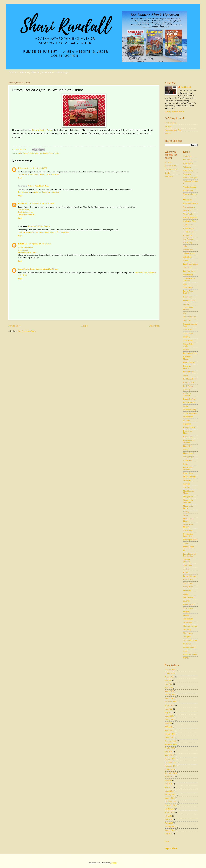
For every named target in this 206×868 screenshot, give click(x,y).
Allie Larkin (188, 235)
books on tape (188, 288)
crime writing (188, 340)
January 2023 (170, 698)
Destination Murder (190, 353)
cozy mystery (188, 333)
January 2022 (170, 720)
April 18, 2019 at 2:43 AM (41, 244)
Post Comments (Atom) (27, 331)
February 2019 (170, 795)
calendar (186, 304)
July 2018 (168, 816)
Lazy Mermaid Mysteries (189, 441)
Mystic (186, 515)
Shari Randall (43, 153)
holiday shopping (189, 410)
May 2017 (168, 834)
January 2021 (170, 737)
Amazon (168, 162)
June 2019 (168, 784)
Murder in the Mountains (188, 501)
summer (186, 615)
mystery (186, 512)
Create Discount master (27, 215)
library (186, 450)
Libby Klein (188, 446)
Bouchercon (188, 297)
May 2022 (168, 713)
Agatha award (188, 225)
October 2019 (170, 770)
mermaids (187, 487)
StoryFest (187, 612)
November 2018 (171, 805)
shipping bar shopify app (41, 192)
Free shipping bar (25, 192)
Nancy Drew (188, 530)
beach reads (187, 268)
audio (20, 153)
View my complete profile (174, 112)
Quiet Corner (188, 565)
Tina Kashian (188, 633)
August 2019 (169, 777)
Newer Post (14, 326)
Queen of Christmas (187, 561)
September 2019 (171, 773)
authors (186, 260)
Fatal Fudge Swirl (190, 379)
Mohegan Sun (188, 497)
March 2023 (169, 691)
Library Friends (189, 453)
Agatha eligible (189, 228)
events (185, 375)
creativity (187, 337)
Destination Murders (187, 358)
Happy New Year (189, 399)
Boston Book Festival (188, 292)
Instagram (168, 126)
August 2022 (169, 705)
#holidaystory (188, 190)
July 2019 (168, 780)
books (185, 284)
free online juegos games (27, 252)
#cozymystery (188, 171)
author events (188, 250)
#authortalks (188, 156)
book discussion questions (189, 279)
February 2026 (170, 670)
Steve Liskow (188, 608)
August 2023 (169, 677)
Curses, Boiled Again (42, 130)
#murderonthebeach (190, 203)
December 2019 (171, 762)
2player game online (26, 247)
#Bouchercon (188, 163)
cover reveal (188, 330)
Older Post (154, 326)
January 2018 (170, 830)
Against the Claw (189, 221)
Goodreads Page (171, 123)
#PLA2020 (187, 211)
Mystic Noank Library (188, 520)
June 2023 (168, 684)
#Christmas (187, 167)
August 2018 (169, 812)
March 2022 (169, 716)
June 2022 (168, 709)
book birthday (188, 275)
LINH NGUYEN (25, 203)
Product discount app (26, 212)
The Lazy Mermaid (190, 626)
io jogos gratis (23, 250)
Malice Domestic (189, 477)
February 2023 (170, 695)
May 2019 (168, 787)
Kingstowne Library (188, 432)
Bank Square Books (190, 264)
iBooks (167, 173)
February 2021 (170, 734)
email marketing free (52, 232)
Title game (187, 637)
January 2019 (170, 798)
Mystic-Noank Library (188, 526)
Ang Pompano (188, 239)
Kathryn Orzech (189, 428)
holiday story (188, 417)
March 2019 (169, 791)
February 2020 (170, 759)
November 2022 (171, 702)
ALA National (188, 232)
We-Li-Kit (187, 644)
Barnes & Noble (171, 166)
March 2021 (169, 730)
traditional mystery (190, 640)
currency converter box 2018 (49, 174)
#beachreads (188, 160)
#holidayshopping (190, 187)
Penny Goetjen (189, 547)
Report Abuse (171, 848)
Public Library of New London (189, 555)
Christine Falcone (190, 317)
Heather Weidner (189, 402)
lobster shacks (188, 473)
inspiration (187, 424)
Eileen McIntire (189, 372)
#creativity (187, 174)
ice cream (187, 420)
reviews (186, 569)
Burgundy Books (189, 300)
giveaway (187, 390)
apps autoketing (24, 210)
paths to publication (190, 540)
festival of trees (189, 383)
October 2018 (170, 809)
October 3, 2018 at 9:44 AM (37, 168)
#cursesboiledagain (190, 178)
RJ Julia (186, 573)
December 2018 (171, 802)
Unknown (22, 168)
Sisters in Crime (189, 605)
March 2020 (169, 755)
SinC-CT (186, 601)
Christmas (187, 320)
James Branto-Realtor (27, 269)
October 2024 (170, 673)
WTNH (186, 658)
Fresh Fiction (188, 386)
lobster (186, 464)
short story (187, 590)
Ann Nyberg (188, 243)
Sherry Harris (188, 587)
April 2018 (169, 823)
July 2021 (168, 723)
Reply (20, 178)
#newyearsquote (189, 207)
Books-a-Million (171, 169)
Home (84, 326)
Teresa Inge (187, 622)
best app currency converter (28, 174)
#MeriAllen (187, 200)
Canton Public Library (188, 309)
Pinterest (168, 134)
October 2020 (170, 748)
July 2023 (168, 680)
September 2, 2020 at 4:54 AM (47, 269)
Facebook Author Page (173, 130)
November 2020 (171, 745)
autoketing (55, 192)
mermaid (186, 484)
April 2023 (169, 688)
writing (186, 651)
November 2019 (171, 766)
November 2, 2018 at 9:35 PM (43, 203)
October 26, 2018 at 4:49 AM (39, 186)
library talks (187, 460)
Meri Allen (187, 480)
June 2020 (168, 752)
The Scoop (187, 630)
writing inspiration (190, 654)
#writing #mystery (190, 218)
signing (186, 594)
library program (189, 457)
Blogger (114, 863)
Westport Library (189, 647)
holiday (186, 406)
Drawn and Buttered (187, 367)
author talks (187, 257)
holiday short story (190, 413)
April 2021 (169, 727)
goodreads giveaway (187, 394)
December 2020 (171, 741)
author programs (189, 253)
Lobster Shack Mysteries (188, 469)
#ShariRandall (188, 214)
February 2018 (170, 827)
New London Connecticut (188, 535)
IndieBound (169, 177)
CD (184, 313)
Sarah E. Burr (188, 580)
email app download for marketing (31, 232)
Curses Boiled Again (30, 153)
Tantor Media (54, 153)
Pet (184, 550)
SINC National (189, 597)
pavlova (186, 543)
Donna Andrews (189, 363)
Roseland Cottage (190, 576)
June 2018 (168, 819)
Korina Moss (188, 437)
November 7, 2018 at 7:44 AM (39, 226)
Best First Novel (189, 271)
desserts (186, 350)
